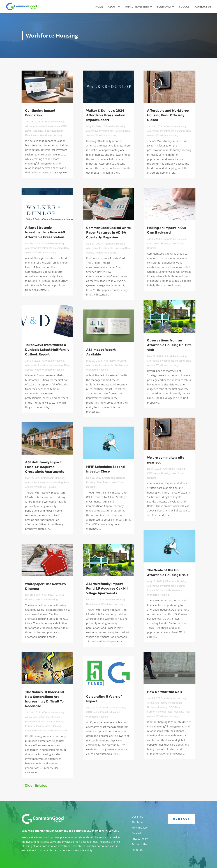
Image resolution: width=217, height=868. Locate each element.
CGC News (93, 712)
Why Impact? (139, 828)
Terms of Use (140, 844)
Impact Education (54, 131)
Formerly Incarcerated (38, 726)
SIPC (116, 831)
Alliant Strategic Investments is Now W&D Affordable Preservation (45, 232)
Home (99, 7)
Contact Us (203, 7)
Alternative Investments (46, 126)
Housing (38, 131)
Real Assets (32, 135)
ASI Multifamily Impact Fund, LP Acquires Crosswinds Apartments (45, 467)
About (112, 7)
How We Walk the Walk (165, 692)
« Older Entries (34, 785)
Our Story (137, 817)
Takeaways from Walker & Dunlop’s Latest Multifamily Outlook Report (47, 350)
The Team (138, 822)
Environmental (55, 722)
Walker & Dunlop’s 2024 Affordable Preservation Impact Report (106, 115)
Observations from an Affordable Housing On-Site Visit (169, 345)
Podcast (185, 7)
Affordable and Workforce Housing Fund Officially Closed (168, 115)
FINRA (107, 831)
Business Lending (35, 722)
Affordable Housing (53, 122)
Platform (164, 7)
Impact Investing (137, 7)
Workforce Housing (51, 135)
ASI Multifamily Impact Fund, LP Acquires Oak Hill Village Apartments (107, 588)
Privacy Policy (140, 839)
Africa (28, 126)
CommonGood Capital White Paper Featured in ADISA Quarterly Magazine (108, 232)
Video (38, 370)
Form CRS (137, 850)
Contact (182, 819)
